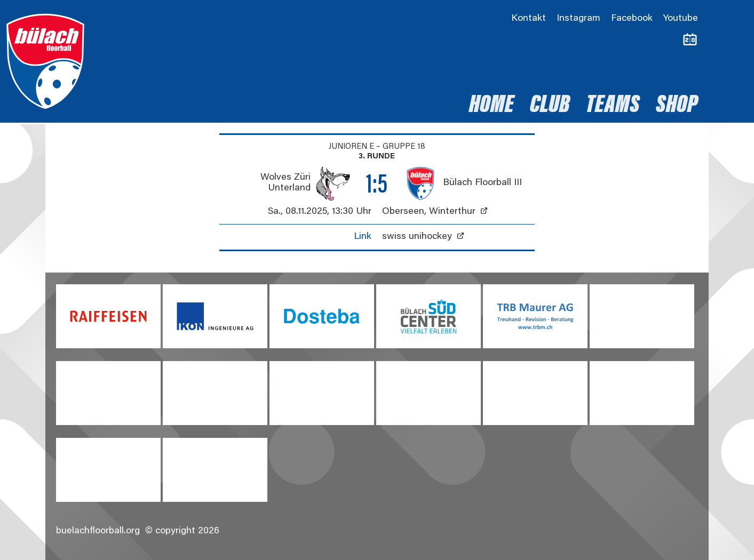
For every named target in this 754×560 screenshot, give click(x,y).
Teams (613, 106)
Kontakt (529, 19)
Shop (677, 106)
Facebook (632, 19)
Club (550, 106)
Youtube (681, 19)
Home (491, 106)
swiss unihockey (417, 237)
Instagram (578, 19)
